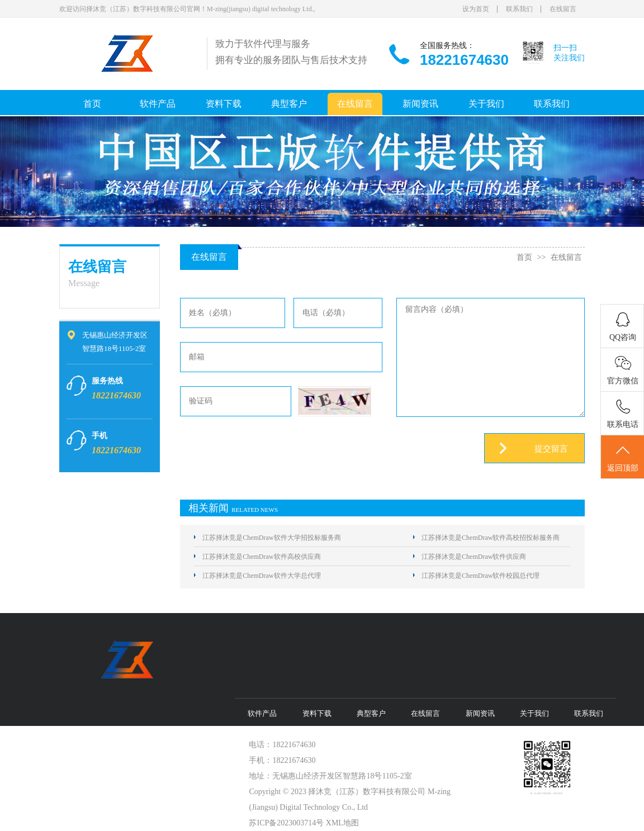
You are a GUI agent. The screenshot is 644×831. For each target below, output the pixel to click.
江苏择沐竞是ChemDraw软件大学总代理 (261, 576)
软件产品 (158, 104)
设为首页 (476, 9)
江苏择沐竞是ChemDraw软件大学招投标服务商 (271, 538)
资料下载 (224, 104)
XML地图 (342, 823)
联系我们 (519, 9)
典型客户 (289, 104)
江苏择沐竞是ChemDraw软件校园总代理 (480, 576)
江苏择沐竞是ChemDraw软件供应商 (474, 557)
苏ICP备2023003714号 (286, 823)
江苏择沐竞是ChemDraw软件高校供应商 (261, 557)
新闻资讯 (420, 104)
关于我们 (486, 104)
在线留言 (563, 9)
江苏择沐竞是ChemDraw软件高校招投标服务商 (491, 538)
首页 (92, 104)
